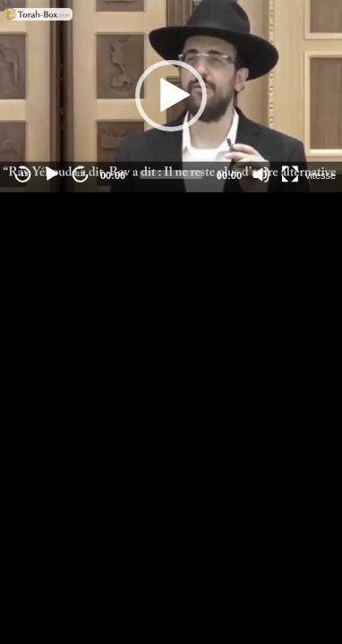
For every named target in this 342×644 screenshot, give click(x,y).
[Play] (52, 174)
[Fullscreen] (290, 174)
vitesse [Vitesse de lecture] (321, 175)
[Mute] (261, 174)
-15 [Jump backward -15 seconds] (23, 174)
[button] (171, 96)
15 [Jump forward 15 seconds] (81, 174)
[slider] (171, 174)
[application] (171, 96)
